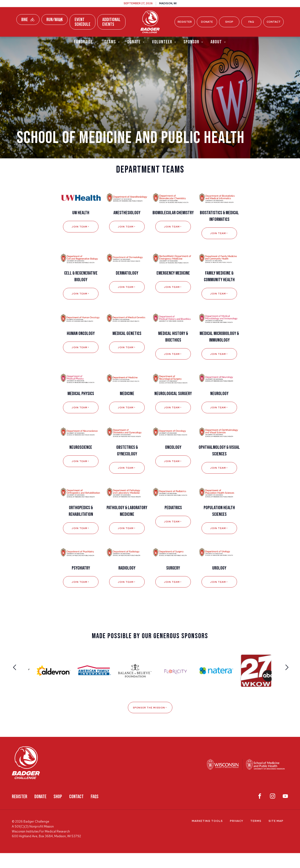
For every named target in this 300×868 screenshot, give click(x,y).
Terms (256, 836)
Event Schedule (83, 22)
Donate (207, 22)
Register (185, 22)
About (218, 42)
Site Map (276, 836)
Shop (229, 22)
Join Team (81, 238)
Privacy (237, 836)
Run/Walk (55, 20)
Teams (112, 42)
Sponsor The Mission (150, 722)
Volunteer (164, 42)
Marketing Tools (207, 836)
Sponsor (193, 42)
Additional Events (111, 22)
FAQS (95, 812)
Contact (274, 22)
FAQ (251, 22)
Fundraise (85, 42)
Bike (28, 20)
